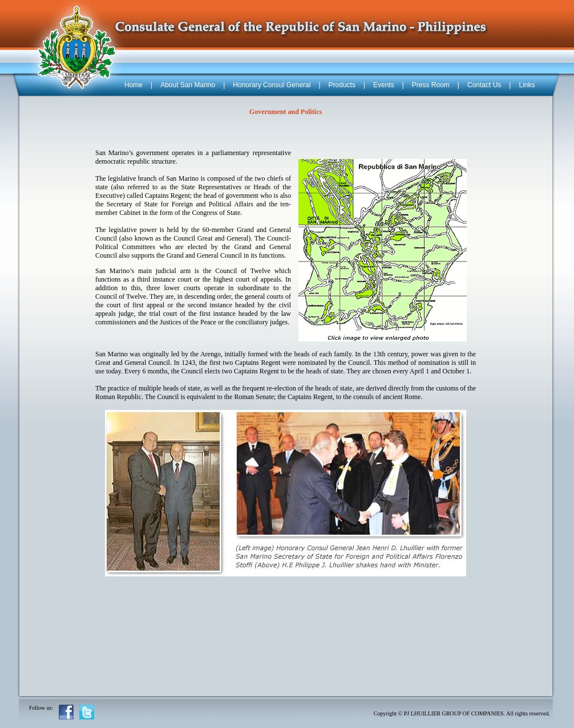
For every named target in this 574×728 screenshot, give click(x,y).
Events (384, 85)
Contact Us (484, 85)
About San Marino (188, 85)
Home (134, 85)
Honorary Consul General (272, 85)
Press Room (431, 85)
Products (342, 85)
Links (527, 85)
